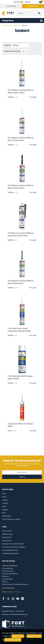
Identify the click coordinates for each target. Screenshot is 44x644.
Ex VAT (28, 2)
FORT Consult (7, 531)
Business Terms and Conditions (13, 544)
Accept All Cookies (13, 640)
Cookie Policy (7, 541)
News (4, 513)
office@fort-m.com (13, 592)
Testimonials (7, 516)
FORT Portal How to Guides (11, 519)
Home (4, 25)
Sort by (7, 45)
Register (5, 510)
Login (4, 506)
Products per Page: (12, 51)
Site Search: (16, 11)
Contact (5, 503)
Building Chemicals (14, 25)
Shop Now (23, 21)
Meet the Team (7, 534)
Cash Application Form (10, 550)
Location (5, 500)
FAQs (4, 494)
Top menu (11, 6)
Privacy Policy (7, 537)
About (4, 497)
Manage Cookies (34, 636)
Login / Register (33, 6)
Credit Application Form (10, 553)
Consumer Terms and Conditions (14, 547)
